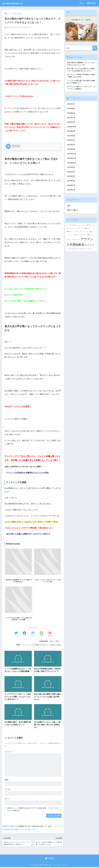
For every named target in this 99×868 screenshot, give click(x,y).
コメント (9, 752)
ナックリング (28, 645)
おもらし (77, 237)
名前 (7, 780)
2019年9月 (71, 132)
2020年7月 (71, 105)
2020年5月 (71, 114)
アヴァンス (76, 242)
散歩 (38, 645)
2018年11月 (72, 160)
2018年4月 (71, 183)
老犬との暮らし (56, 641)
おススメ (90, 247)
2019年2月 (71, 151)
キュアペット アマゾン (75, 231)
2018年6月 (71, 174)
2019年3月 (71, 146)
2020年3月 (71, 123)
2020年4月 (71, 119)
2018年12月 (72, 155)
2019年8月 (71, 137)
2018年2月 (71, 192)
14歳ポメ (87, 231)
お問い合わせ (91, 3)
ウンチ (86, 234)
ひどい (78, 251)
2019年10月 (72, 128)
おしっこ (93, 227)
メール (8, 790)
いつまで (70, 227)
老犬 (54, 645)
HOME (50, 859)
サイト (7, 799)
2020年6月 (71, 109)
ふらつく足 (70, 251)
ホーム (82, 3)
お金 (91, 234)
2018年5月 (71, 178)
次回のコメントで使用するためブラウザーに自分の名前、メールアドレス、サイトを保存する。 (34, 810)
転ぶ (60, 645)
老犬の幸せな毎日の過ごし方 (19, 3)
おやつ (83, 251)
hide (16, 146)
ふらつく (89, 251)
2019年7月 (71, 141)
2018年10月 (72, 165)
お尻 (87, 227)
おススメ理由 (86, 237)
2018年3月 (71, 188)
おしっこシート (79, 227)
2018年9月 (71, 169)
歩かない (46, 645)
